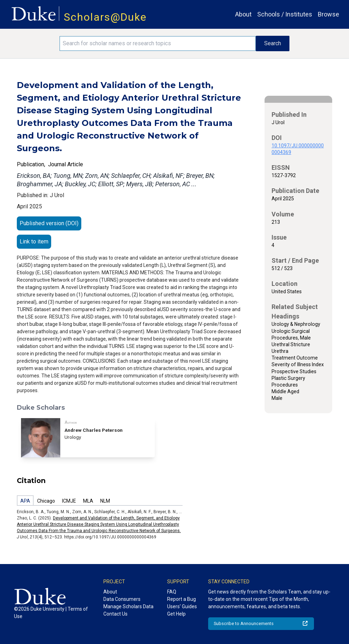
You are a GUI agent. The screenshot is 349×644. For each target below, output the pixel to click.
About (243, 14)
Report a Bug (182, 599)
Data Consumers (122, 599)
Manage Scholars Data (128, 606)
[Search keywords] (158, 43)
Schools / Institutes (285, 14)
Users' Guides (182, 606)
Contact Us (115, 614)
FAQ (172, 592)
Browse (329, 14)
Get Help (176, 614)
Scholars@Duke (105, 17)
